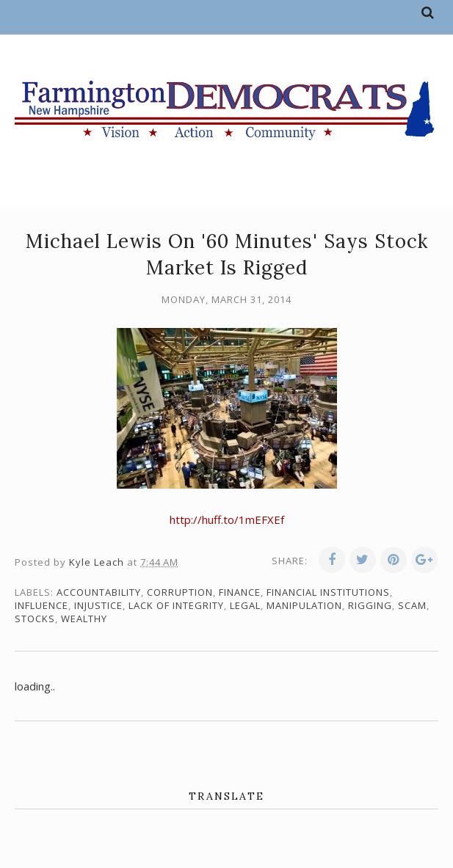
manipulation (304, 605)
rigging (370, 605)
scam (412, 605)
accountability (99, 592)
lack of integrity (176, 605)
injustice (98, 605)
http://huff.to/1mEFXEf (227, 519)
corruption (180, 592)
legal (245, 605)
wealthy (84, 619)
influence (41, 605)
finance (240, 592)
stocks (35, 619)
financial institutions (328, 592)
